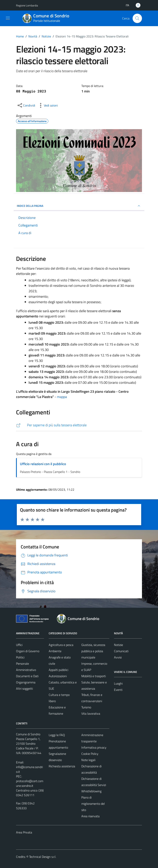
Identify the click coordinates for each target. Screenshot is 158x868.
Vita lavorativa (91, 713)
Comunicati (121, 651)
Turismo (86, 707)
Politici (20, 657)
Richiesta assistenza (62, 766)
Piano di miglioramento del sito (93, 804)
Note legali (88, 760)
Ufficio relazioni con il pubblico (43, 464)
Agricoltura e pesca (61, 645)
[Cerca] (137, 18)
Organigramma (26, 682)
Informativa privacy (94, 747)
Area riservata (90, 816)
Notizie (118, 645)
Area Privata (24, 832)
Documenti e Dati (27, 676)
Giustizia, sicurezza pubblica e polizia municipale (93, 651)
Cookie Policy (90, 754)
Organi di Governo (28, 651)
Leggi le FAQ (57, 735)
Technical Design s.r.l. (43, 857)
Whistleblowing (91, 791)
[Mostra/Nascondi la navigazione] (8, 18)
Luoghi (118, 683)
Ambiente (55, 651)
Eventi (118, 690)
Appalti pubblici (58, 670)
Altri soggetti (24, 689)
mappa (62, 397)
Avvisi (118, 657)
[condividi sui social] (26, 105)
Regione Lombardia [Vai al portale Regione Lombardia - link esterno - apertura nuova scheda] (27, 5)
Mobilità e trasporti (94, 676)
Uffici (19, 645)
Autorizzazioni (58, 676)
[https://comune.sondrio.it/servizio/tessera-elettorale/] (79, 425)
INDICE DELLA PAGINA (79, 206)
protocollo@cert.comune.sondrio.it (30, 783)
